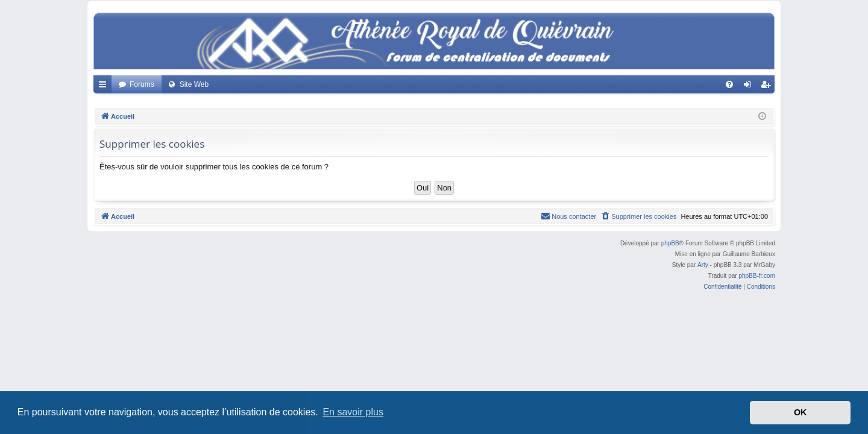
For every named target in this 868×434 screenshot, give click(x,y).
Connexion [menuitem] (750, 87)
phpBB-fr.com (757, 276)
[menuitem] (729, 84)
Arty (703, 265)
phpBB (670, 243)
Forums (142, 84)
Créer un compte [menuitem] (768, 87)
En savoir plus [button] (353, 412)
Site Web (194, 84)
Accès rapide (105, 87)
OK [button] (800, 412)
